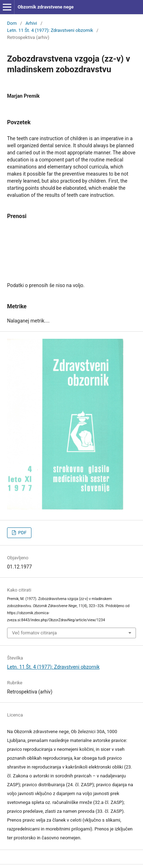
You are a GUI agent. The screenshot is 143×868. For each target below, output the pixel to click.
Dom (12, 23)
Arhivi (31, 23)
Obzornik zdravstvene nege (46, 7)
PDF (22, 533)
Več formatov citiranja (34, 633)
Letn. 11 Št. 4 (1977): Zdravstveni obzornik (50, 30)
